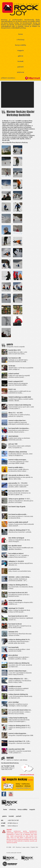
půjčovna (20, 72)
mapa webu (26, 847)
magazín (20, 50)
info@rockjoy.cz (13, 823)
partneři (20, 67)
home (20, 34)
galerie (21, 56)
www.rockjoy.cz (13, 826)
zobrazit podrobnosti (27, 775)
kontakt (21, 61)
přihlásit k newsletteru (8, 78)
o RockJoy (20, 40)
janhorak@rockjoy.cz (8, 768)
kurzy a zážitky (20, 45)
